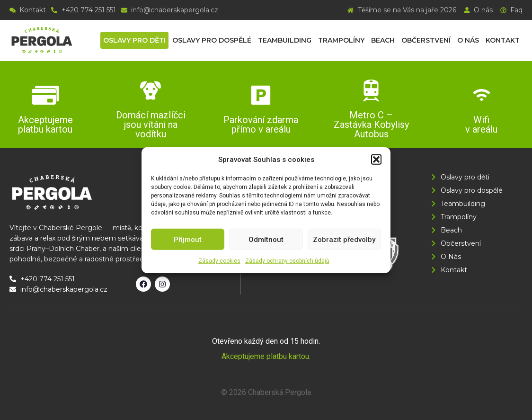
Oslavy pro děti (134, 40)
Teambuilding (285, 40)
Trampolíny (341, 40)
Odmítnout (266, 239)
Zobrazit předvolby (344, 239)
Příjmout (188, 239)
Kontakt (503, 40)
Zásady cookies (219, 261)
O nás (468, 40)
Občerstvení (426, 40)
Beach (383, 40)
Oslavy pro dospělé (212, 40)
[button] (376, 160)
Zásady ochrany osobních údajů (287, 261)
